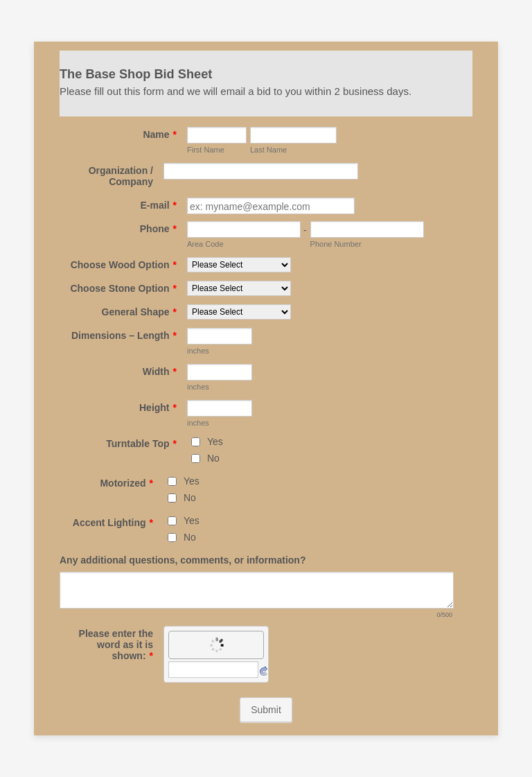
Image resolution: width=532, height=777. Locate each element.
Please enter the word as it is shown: (116, 645)
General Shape (140, 312)
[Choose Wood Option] (239, 265)
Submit (266, 710)
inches (198, 351)
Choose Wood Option (124, 265)
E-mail (159, 205)
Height (158, 408)
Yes (215, 442)
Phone (158, 229)
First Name (206, 150)
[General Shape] (239, 312)
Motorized (126, 483)
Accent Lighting (113, 523)
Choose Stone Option (123, 288)
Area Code (205, 244)
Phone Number (336, 244)
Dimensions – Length (124, 335)
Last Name (268, 150)
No (213, 458)
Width (160, 372)
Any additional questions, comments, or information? (183, 560)
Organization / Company (121, 176)
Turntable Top (141, 444)
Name (160, 134)
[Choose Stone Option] (239, 288)
